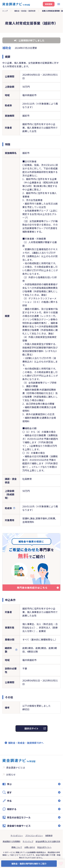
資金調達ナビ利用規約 (11, 841)
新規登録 (49, 4)
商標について (17, 847)
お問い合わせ (30, 847)
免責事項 (49, 835)
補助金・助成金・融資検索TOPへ (26, 743)
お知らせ (11, 775)
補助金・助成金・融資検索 (25, 11)
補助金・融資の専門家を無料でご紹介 (29, 864)
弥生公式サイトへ (44, 847)
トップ (5, 11)
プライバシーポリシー (34, 835)
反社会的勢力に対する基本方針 (48, 841)
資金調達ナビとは (16, 767)
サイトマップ (28, 841)
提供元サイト (31, 728)
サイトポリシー (17, 835)
